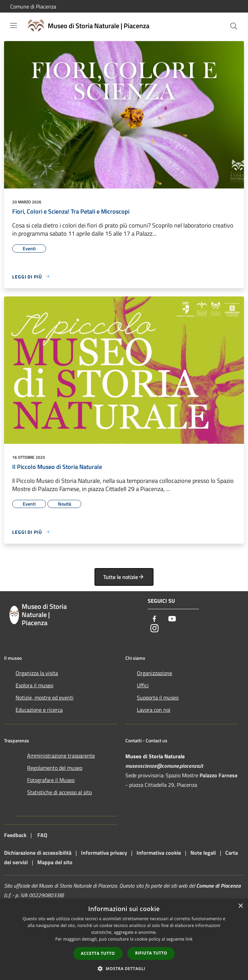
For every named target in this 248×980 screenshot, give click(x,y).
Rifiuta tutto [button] (151, 953)
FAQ (42, 835)
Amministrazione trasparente (61, 756)
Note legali (203, 853)
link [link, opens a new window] (189, 939)
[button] (124, 968)
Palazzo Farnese (219, 775)
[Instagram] (154, 629)
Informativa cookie (159, 853)
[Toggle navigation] (14, 25)
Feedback (15, 835)
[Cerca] (234, 26)
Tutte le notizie (124, 577)
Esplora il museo (34, 685)
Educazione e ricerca (39, 710)
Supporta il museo (158, 697)
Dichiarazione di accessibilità (38, 853)
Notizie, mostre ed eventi (45, 697)
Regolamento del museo (55, 768)
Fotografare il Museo (51, 780)
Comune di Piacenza (33, 6)
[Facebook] (154, 619)
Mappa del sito (55, 862)
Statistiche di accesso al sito (59, 792)
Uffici (143, 685)
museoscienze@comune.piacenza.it (164, 766)
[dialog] (124, 939)
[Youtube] (172, 619)
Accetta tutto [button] (98, 953)
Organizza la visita (37, 673)
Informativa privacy (104, 853)
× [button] (240, 906)
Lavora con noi (154, 710)
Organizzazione (154, 673)
